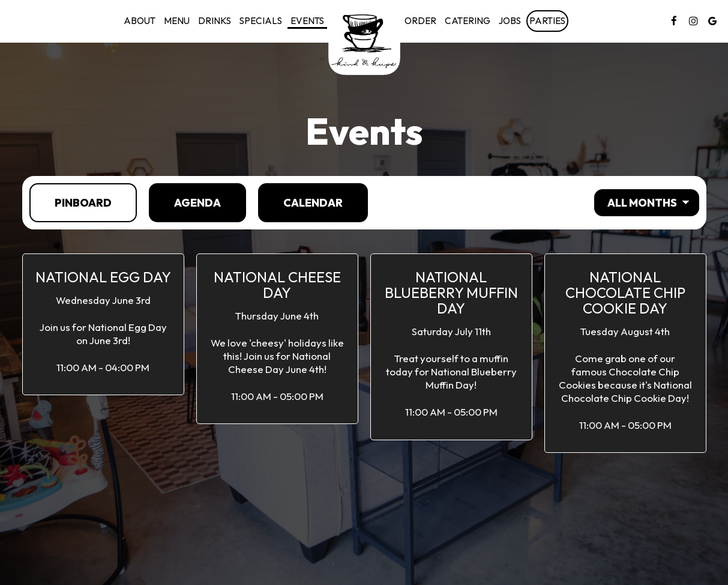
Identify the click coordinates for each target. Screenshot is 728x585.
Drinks (215, 21)
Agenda (185, 202)
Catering (468, 21)
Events (307, 21)
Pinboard (71, 202)
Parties (547, 21)
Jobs (510, 21)
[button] (103, 324)
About (140, 21)
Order (420, 21)
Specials (261, 21)
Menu (177, 21)
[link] (364, 39)
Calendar (300, 202)
